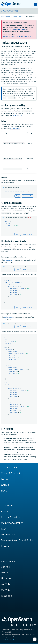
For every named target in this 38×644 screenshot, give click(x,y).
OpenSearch (12, 4)
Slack (4, 491)
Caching (21, 16)
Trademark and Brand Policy (17, 541)
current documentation (17, 29)
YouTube (6, 585)
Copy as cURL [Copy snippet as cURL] (27, 196)
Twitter (5, 573)
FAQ (3, 529)
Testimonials (8, 535)
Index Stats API (9, 317)
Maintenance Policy (12, 523)
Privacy (5, 547)
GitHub (5, 485)
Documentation (10, 11)
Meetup (5, 590)
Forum (5, 480)
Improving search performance (9, 16)
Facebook (6, 596)
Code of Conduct (10, 474)
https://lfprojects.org (9, 640)
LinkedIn (6, 579)
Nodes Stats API (10, 260)
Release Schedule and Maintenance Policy (18, 36)
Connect (6, 567)
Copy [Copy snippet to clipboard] (18, 196)
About (4, 512)
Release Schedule (11, 518)
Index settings (18, 115)
